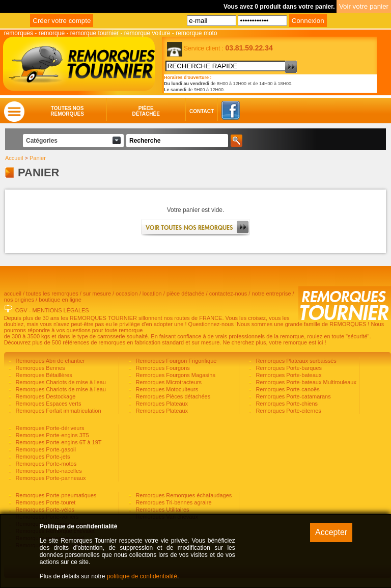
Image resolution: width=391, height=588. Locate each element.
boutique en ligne (60, 300)
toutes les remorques (52, 293)
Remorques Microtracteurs (168, 382)
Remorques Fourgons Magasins (175, 375)
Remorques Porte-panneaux (50, 478)
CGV (21, 310)
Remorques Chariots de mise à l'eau (60, 382)
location (152, 293)
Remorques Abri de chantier (49, 361)
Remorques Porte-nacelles (48, 471)
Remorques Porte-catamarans (292, 396)
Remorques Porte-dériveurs (49, 428)
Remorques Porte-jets (42, 457)
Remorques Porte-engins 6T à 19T (58, 442)
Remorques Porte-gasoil (45, 449)
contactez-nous (228, 293)
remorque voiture (147, 33)
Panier (38, 158)
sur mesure (97, 293)
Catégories (42, 141)
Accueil (14, 158)
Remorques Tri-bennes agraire (173, 502)
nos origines (19, 300)
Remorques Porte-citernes (287, 411)
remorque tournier (94, 33)
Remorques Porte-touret (45, 502)
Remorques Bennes (39, 368)
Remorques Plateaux (161, 404)
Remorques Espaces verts (47, 404)
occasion (127, 293)
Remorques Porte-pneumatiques (55, 495)
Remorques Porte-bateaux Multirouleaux (305, 382)
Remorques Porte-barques (288, 368)
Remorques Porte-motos (45, 464)
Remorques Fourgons (162, 368)
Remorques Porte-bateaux (288, 375)
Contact (192, 111)
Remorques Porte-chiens (286, 404)
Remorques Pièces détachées (172, 396)
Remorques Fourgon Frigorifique (175, 361)
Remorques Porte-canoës (287, 389)
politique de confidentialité (142, 576)
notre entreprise (271, 293)
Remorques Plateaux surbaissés (295, 361)
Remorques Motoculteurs (166, 389)
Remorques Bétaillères (43, 375)
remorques (19, 33)
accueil (13, 293)
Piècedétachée (146, 111)
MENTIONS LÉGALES (60, 310)
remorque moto (196, 33)
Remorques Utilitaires (161, 510)
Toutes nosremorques (67, 111)
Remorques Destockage (45, 396)
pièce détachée (186, 293)
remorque (52, 33)
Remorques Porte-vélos (44, 510)
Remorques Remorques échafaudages (183, 495)
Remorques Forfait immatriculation (57, 411)
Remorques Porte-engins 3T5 (51, 435)
